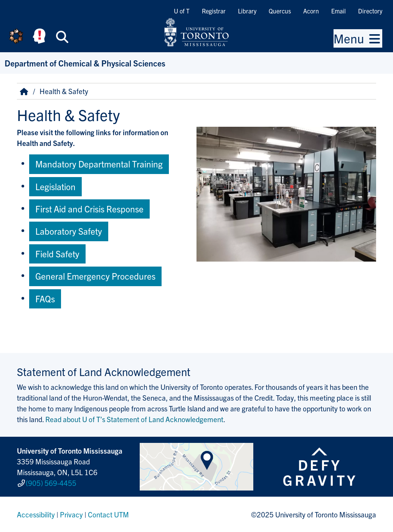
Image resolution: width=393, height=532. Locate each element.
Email (339, 11)
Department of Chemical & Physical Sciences (85, 63)
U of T (182, 11)
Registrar (214, 11)
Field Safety (57, 254)
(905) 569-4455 (51, 483)
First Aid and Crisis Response (89, 209)
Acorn (311, 11)
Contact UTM (108, 514)
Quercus (280, 11)
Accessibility (36, 514)
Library (247, 11)
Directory (370, 11)
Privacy (71, 514)
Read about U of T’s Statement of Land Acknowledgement (134, 419)
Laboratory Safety (69, 231)
